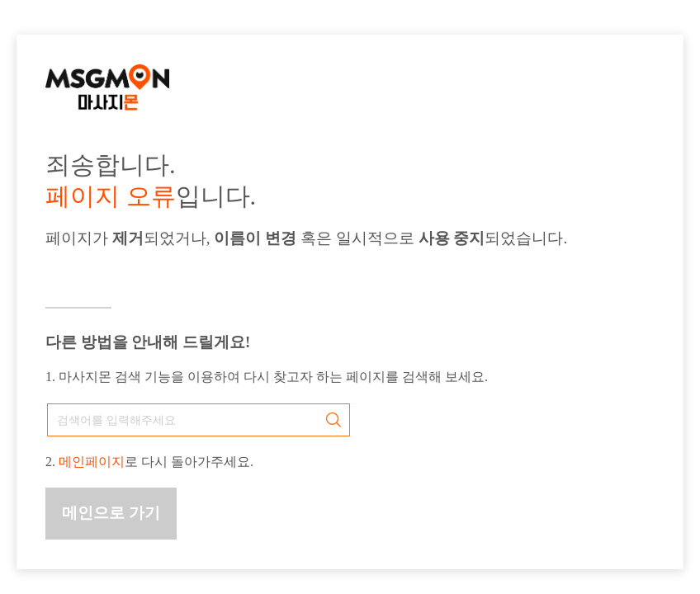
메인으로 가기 (111, 513)
